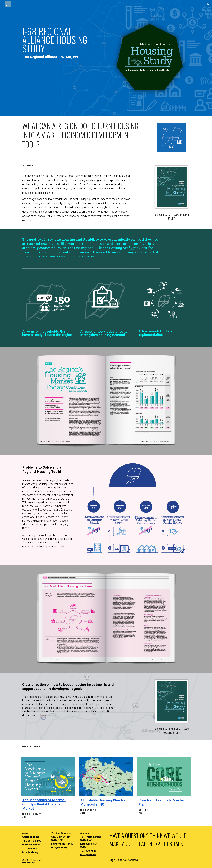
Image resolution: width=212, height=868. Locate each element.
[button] (208, 4)
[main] (62, 40)
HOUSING (184, 215)
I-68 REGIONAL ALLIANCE (167, 215)
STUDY (171, 218)
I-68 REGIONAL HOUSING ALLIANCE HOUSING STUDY (172, 731)
